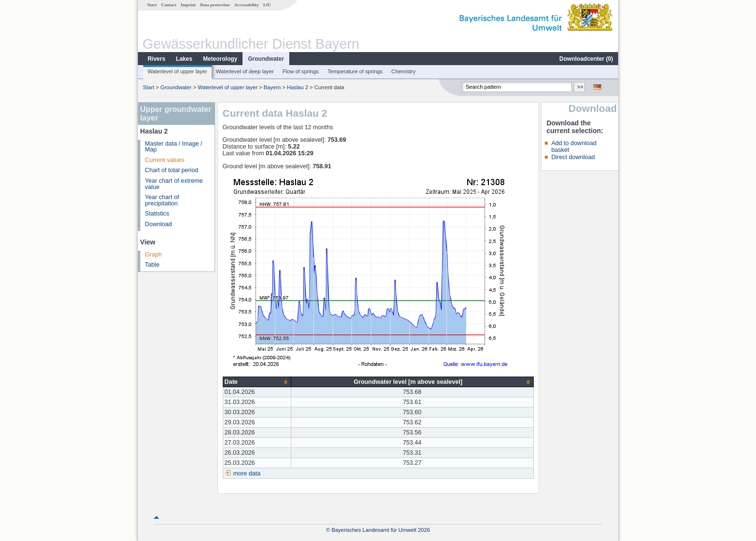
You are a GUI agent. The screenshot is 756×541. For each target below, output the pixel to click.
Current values (165, 160)
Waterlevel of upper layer (177, 71)
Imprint (188, 5)
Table (152, 265)
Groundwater (266, 59)
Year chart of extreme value (174, 184)
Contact (169, 5)
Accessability (247, 5)
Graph (154, 255)
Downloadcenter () (586, 59)
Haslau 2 (297, 87)
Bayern (272, 87)
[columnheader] (257, 382)
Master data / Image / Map (174, 147)
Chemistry (404, 71)
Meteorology (220, 59)
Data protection (215, 5)
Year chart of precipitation (162, 200)
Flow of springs (301, 71)
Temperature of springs (355, 71)
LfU (267, 5)
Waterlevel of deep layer (245, 71)
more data (247, 473)
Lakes (184, 59)
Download (159, 224)
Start (152, 5)
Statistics (157, 214)
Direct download (573, 157)
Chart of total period (172, 170)
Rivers (156, 59)
